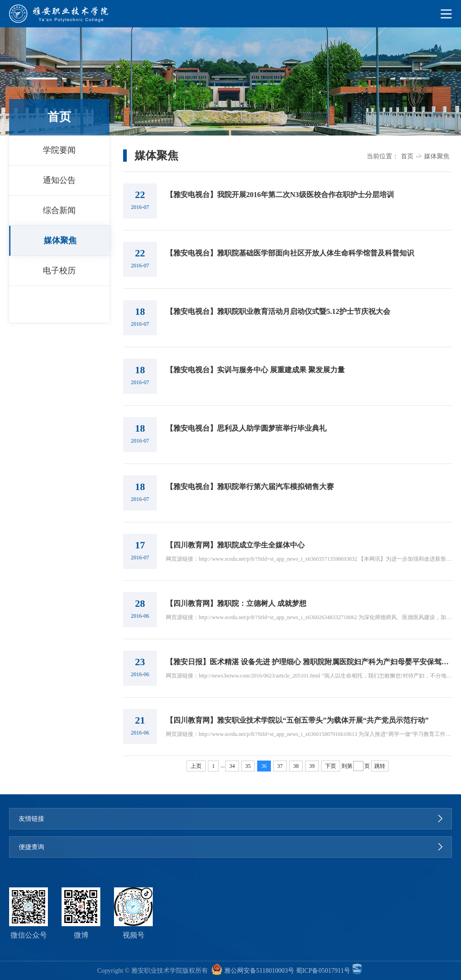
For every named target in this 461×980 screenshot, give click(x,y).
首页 (407, 156)
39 (312, 766)
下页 (331, 766)
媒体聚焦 (60, 240)
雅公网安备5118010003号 (259, 971)
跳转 (380, 766)
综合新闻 (59, 210)
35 (248, 766)
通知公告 (59, 180)
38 (296, 766)
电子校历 (59, 271)
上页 (196, 766)
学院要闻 (59, 150)
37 (280, 766)
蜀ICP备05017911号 (323, 971)
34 (232, 766)
